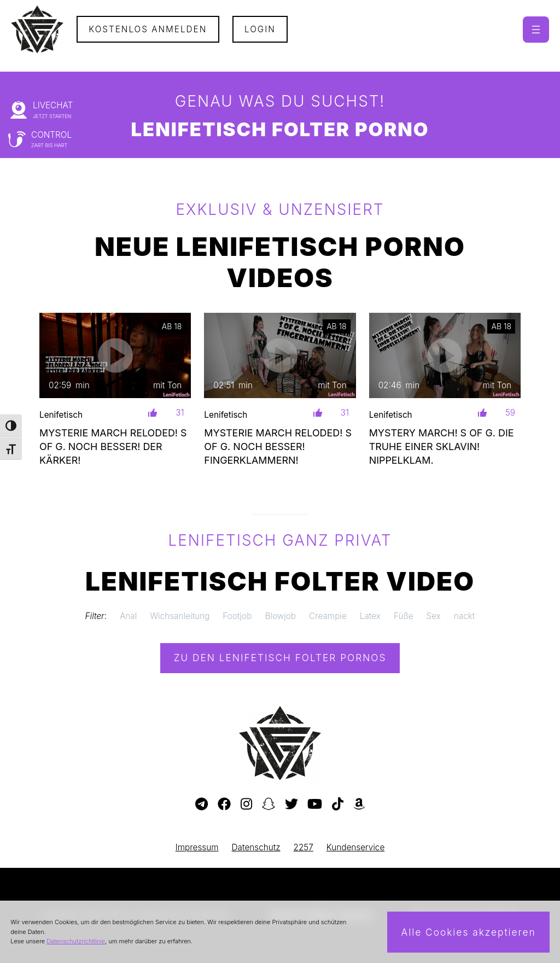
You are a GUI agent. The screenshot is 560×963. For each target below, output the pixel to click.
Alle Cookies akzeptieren (468, 932)
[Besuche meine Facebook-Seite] (224, 804)
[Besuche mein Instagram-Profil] (246, 804)
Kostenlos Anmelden (148, 29)
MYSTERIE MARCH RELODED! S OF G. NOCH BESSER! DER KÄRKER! (113, 447)
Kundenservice (355, 847)
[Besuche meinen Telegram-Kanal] (202, 804)
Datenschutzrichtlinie (76, 941)
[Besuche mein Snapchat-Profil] (269, 804)
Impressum (197, 847)
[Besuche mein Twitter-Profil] (291, 804)
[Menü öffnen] (536, 30)
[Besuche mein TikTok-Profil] (338, 804)
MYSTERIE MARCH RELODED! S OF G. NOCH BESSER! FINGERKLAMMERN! (278, 447)
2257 (304, 847)
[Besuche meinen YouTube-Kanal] (315, 804)
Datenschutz (256, 847)
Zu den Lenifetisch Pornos (280, 658)
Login (260, 29)
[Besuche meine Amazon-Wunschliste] (359, 804)
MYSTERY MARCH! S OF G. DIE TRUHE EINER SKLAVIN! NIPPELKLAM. (442, 447)
